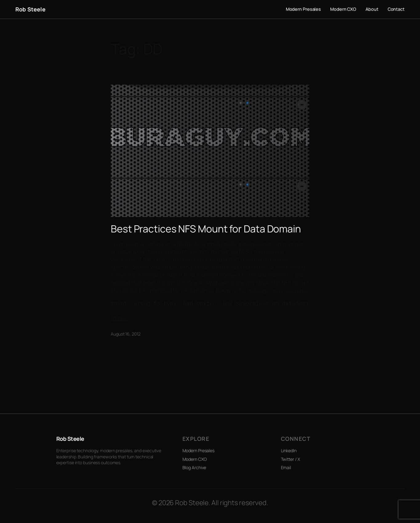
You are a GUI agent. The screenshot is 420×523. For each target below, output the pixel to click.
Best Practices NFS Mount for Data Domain (206, 229)
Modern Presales (199, 451)
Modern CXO (195, 459)
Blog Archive (194, 467)
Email (286, 467)
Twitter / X (290, 459)
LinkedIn (289, 451)
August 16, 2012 (126, 334)
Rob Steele (30, 9)
